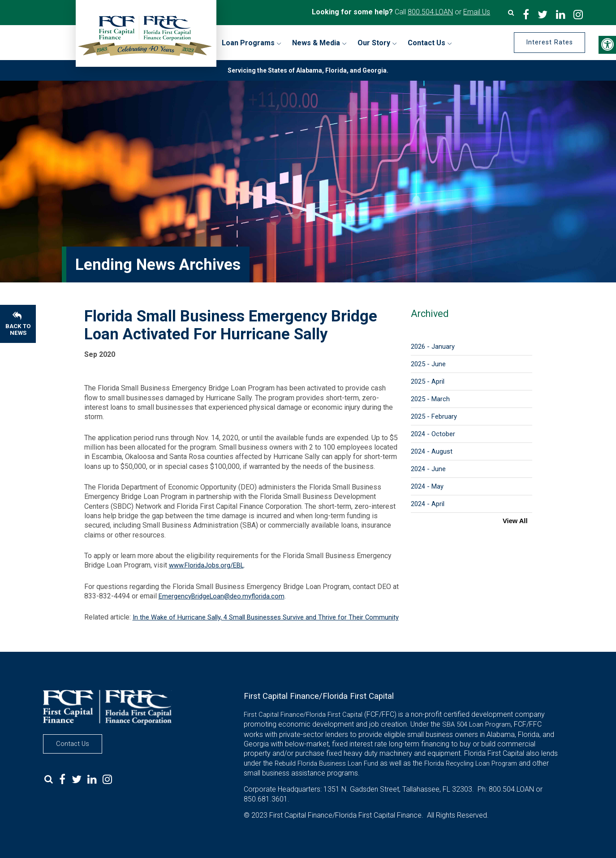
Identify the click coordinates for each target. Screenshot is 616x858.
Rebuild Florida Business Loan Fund (326, 763)
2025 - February (434, 416)
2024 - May (427, 486)
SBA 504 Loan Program (476, 724)
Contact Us (73, 744)
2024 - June (428, 469)
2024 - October (433, 434)
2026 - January (433, 347)
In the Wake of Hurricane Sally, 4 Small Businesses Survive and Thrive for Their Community (266, 617)
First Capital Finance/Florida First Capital (303, 715)
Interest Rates (548, 43)
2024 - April (428, 504)
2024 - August (432, 451)
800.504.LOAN (430, 12)
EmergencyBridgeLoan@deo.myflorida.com (222, 596)
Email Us (477, 12)
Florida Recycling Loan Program (471, 763)
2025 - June (428, 364)
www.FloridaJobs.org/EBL (206, 565)
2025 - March (430, 399)
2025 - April (428, 381)
